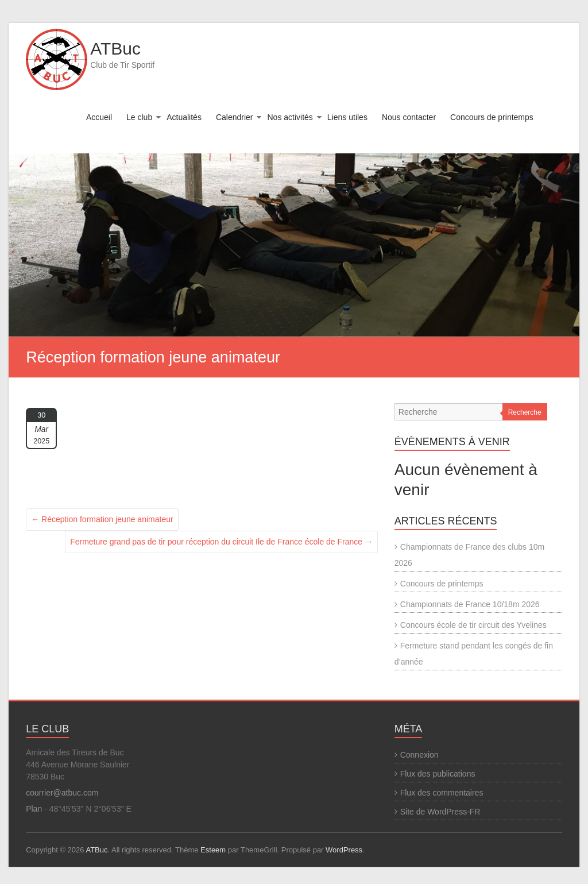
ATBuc (115, 49)
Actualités (184, 117)
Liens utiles (347, 117)
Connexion (419, 755)
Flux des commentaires (442, 793)
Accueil (99, 117)
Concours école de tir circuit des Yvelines (473, 625)
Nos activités (290, 117)
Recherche (525, 412)
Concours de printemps (492, 117)
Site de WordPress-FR (440, 812)
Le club (139, 117)
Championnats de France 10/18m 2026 (470, 604)
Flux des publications (438, 774)
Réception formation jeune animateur (102, 519)
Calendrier (235, 117)
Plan (34, 809)
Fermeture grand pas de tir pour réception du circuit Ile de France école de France (221, 542)
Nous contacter (409, 117)
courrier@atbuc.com (62, 793)
